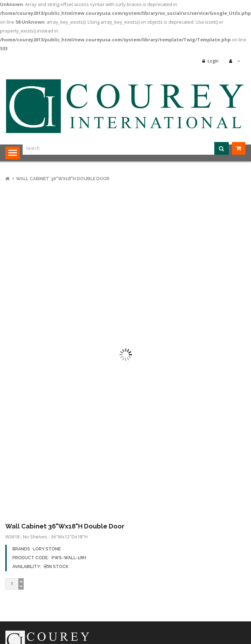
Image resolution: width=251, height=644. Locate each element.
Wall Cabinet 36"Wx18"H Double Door (63, 179)
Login (213, 61)
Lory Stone (47, 549)
